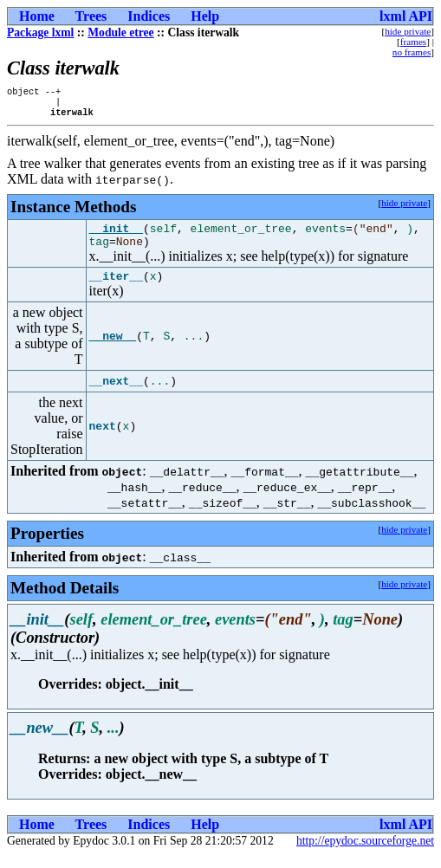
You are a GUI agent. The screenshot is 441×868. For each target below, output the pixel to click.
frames (413, 42)
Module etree (120, 32)
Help (205, 16)
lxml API (406, 16)
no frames (412, 52)
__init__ (116, 236)
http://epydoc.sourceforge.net (365, 854)
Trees (91, 16)
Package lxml (40, 32)
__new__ (113, 349)
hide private (408, 31)
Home (37, 16)
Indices (149, 16)
